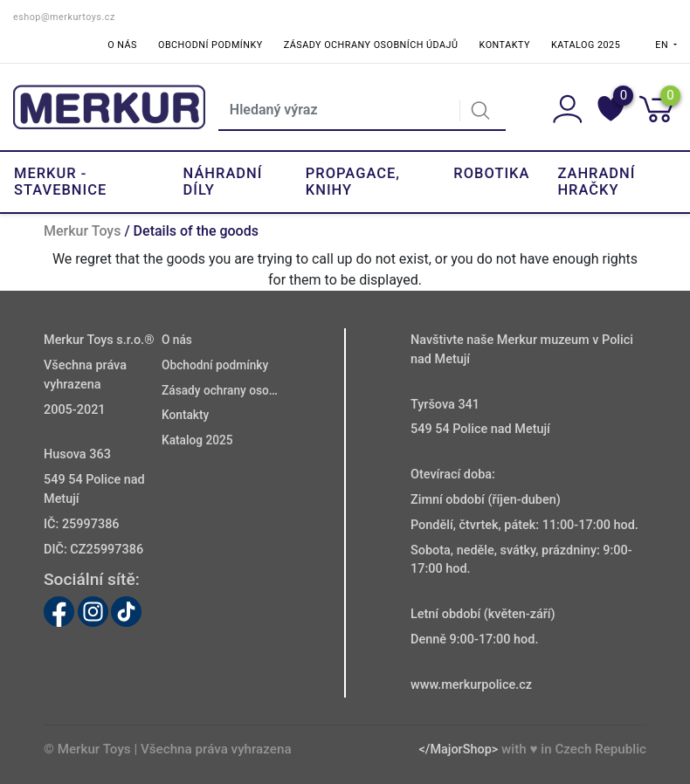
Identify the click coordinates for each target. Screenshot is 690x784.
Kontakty (505, 45)
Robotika (491, 173)
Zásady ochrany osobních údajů (371, 45)
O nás (122, 45)
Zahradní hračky (596, 181)
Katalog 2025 (586, 45)
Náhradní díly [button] (223, 181)
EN (663, 45)
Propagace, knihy (353, 181)
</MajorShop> (458, 750)
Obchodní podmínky (210, 45)
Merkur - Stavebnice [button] (60, 181)
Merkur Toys (82, 231)
